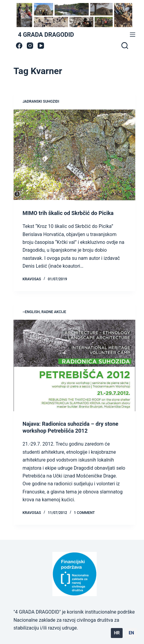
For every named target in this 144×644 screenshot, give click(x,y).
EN (131, 633)
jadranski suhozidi (41, 101)
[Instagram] (30, 46)
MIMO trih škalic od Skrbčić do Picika (68, 213)
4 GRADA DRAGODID (46, 35)
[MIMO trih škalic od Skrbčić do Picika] (75, 155)
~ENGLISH (31, 312)
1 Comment (84, 513)
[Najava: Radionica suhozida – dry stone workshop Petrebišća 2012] (75, 365)
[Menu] (133, 35)
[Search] (125, 45)
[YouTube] (41, 46)
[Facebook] (19, 46)
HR (117, 633)
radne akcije (54, 312)
